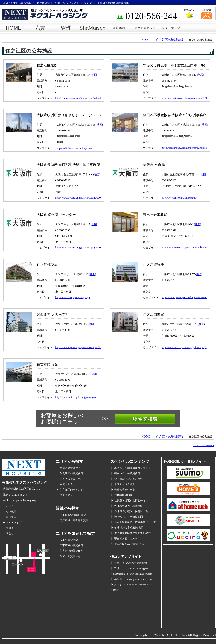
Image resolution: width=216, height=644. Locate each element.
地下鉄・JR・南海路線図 (129, 517)
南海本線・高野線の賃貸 (74, 520)
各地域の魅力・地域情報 (129, 506)
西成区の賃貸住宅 (70, 468)
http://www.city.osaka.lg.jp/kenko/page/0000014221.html (78, 198)
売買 (40, 28)
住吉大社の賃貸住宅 (71, 551)
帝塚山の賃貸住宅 (70, 556)
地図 (94, 75)
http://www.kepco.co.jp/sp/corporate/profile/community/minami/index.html (78, 347)
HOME (14, 28)
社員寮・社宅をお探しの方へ (131, 501)
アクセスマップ (145, 28)
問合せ (10, 533)
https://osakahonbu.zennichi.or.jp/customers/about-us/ (185, 148)
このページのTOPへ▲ (204, 445)
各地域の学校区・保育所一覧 (131, 511)
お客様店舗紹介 (123, 495)
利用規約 (11, 517)
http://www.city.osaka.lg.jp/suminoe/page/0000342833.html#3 (185, 98)
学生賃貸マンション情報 (129, 479)
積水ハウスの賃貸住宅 (127, 473)
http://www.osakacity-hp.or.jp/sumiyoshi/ (77, 397)
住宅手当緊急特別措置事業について (135, 522)
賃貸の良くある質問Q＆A (129, 544)
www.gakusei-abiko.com (139, 579)
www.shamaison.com (141, 574)
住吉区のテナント (70, 495)
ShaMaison (92, 28)
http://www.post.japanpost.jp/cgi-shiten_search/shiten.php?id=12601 (74, 298)
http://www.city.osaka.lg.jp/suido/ (179, 198)
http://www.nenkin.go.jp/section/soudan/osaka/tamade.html (185, 248)
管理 (66, 28)
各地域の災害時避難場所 (129, 528)
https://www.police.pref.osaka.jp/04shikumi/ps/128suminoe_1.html (185, 297)
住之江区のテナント (71, 490)
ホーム (10, 506)
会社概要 (11, 512)
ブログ (10, 528)
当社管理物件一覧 (125, 490)
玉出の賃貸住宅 (69, 540)
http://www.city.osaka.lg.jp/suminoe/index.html (78, 98)
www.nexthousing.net (137, 568)
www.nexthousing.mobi (140, 585)
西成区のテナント (70, 484)
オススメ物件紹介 (125, 484)
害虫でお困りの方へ (126, 538)
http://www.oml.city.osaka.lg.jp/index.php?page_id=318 (184, 347)
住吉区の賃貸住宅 (70, 479)
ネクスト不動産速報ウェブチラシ (134, 468)
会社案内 (119, 28)
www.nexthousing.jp (137, 563)
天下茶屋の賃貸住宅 (71, 545)
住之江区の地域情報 (170, 40)
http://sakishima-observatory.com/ (74, 148)
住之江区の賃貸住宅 (71, 473)
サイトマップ (171, 28)
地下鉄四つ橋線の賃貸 (73, 515)
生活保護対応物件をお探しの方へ (134, 533)
